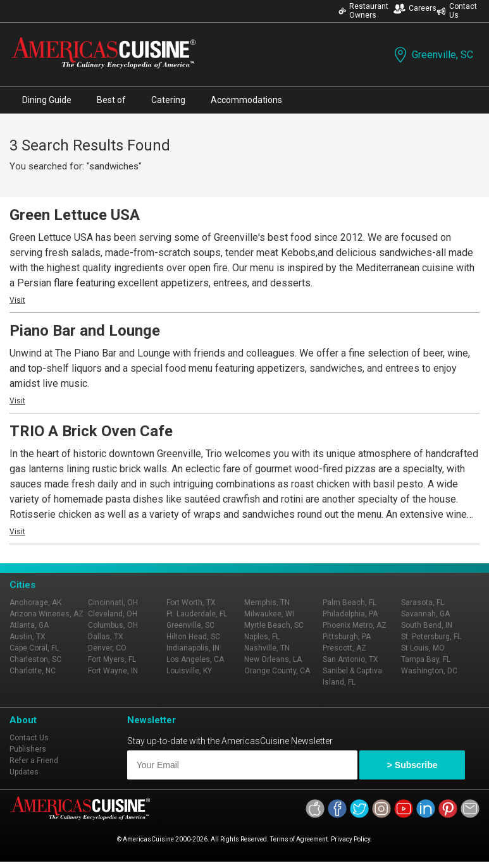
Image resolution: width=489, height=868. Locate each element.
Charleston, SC (35, 659)
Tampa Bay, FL (426, 659)
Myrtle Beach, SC (274, 625)
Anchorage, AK (35, 602)
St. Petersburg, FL (431, 637)
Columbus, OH (113, 625)
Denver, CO (107, 648)
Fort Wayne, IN (113, 671)
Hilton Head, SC (193, 637)
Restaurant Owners (363, 11)
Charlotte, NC (33, 671)
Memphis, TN (267, 602)
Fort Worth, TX (191, 602)
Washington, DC (429, 671)
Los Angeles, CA (195, 659)
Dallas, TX (106, 637)
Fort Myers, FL (112, 659)
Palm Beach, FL (350, 602)
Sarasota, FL (423, 602)
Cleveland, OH (113, 614)
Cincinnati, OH (113, 602)
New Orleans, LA (273, 659)
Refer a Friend (34, 761)
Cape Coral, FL (34, 648)
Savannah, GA (425, 614)
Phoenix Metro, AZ (355, 625)
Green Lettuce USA (75, 215)
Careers (415, 9)
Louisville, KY (189, 671)
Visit (17, 300)
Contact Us (457, 11)
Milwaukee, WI (269, 614)
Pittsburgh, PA (347, 637)
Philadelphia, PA (350, 614)
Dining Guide (47, 100)
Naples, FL (262, 637)
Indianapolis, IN (193, 648)
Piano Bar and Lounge (85, 331)
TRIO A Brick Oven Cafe (91, 431)
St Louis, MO (423, 648)
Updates (24, 772)
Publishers (28, 749)
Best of (111, 100)
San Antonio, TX (350, 659)
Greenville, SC (432, 55)
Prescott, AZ (344, 648)
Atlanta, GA (29, 625)
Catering (168, 100)
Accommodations (246, 100)
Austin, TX (28, 637)
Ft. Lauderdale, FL (197, 614)
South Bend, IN (427, 625)
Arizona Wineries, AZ (46, 614)
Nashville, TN (267, 648)
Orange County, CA (277, 671)
